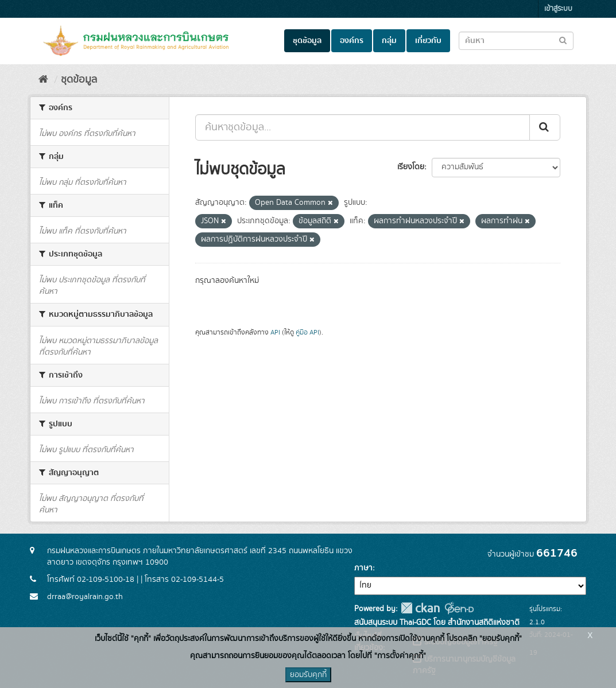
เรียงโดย (411, 167)
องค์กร (352, 41)
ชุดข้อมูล (307, 41)
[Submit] (545, 127)
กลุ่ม (389, 41)
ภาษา (363, 568)
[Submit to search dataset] (563, 40)
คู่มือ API (307, 333)
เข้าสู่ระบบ (558, 9)
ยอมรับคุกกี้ (308, 675)
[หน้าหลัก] (43, 80)
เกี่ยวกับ (428, 41)
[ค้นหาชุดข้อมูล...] (363, 127)
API (275, 333)
